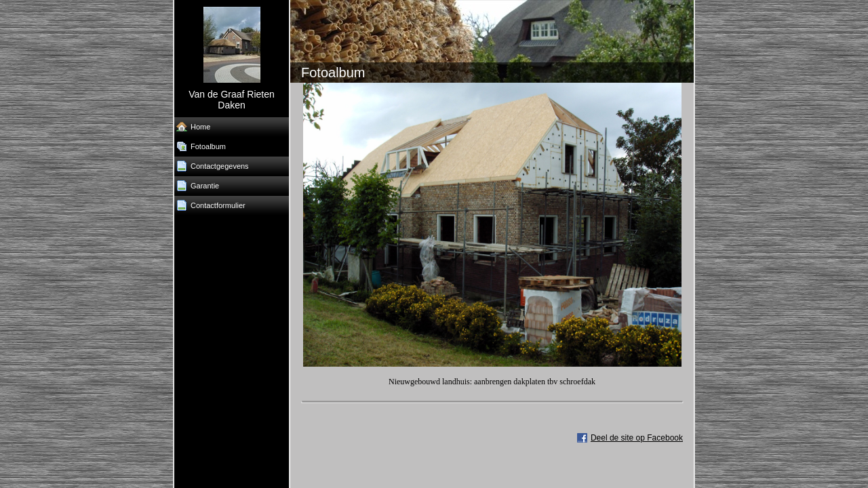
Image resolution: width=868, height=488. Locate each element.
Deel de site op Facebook (637, 438)
